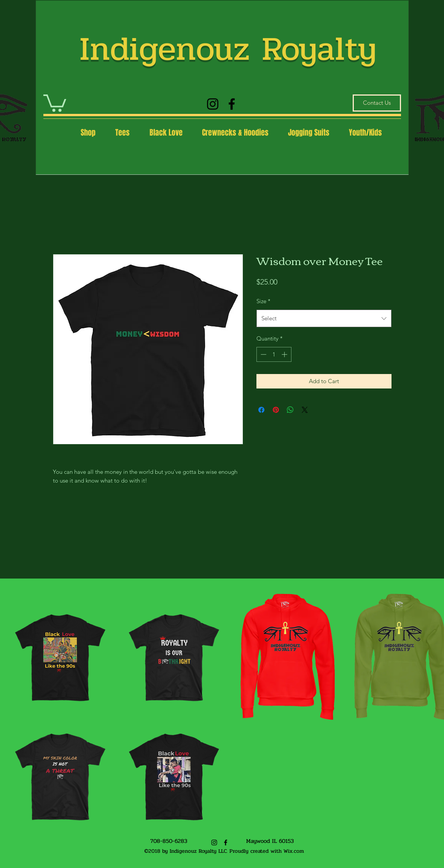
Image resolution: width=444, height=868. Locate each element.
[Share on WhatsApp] (290, 410)
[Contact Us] (377, 103)
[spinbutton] (274, 354)
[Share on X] (305, 410)
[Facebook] (232, 104)
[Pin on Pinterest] (276, 410)
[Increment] (285, 354)
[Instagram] (213, 104)
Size (263, 301)
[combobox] (324, 318)
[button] (55, 102)
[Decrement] (263, 354)
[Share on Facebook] (261, 410)
